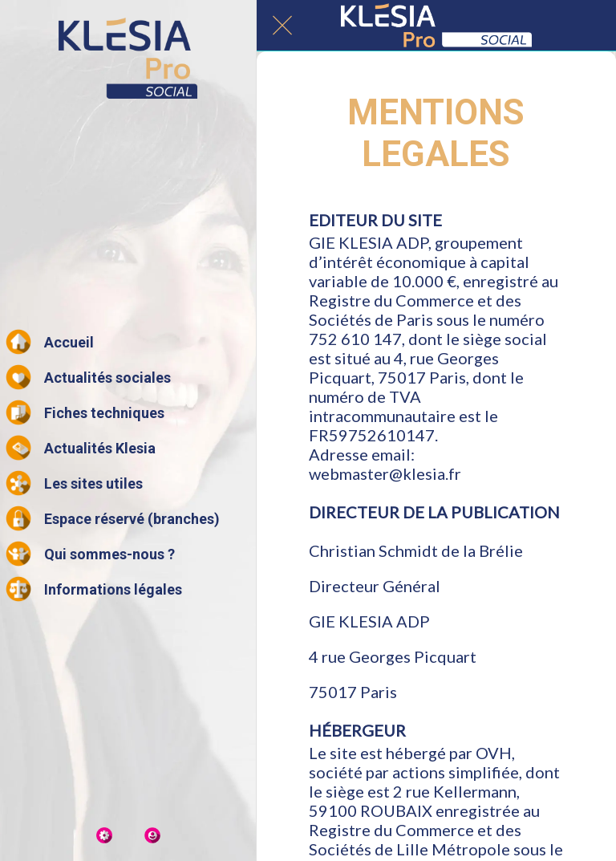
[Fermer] (282, 26)
